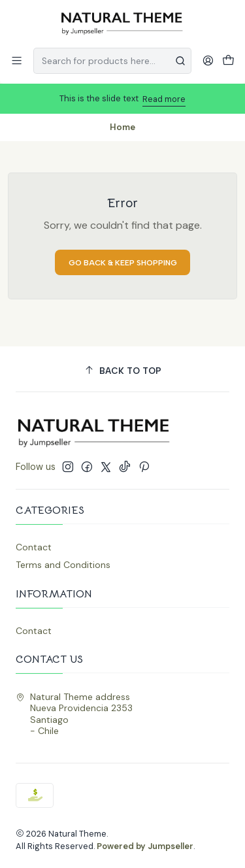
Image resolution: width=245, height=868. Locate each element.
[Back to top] (122, 371)
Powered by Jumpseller (145, 846)
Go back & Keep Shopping (123, 263)
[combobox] (112, 61)
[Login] (208, 60)
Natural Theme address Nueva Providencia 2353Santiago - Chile (74, 714)
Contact (34, 547)
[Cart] (228, 60)
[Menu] (17, 60)
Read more (164, 99)
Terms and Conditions (63, 565)
